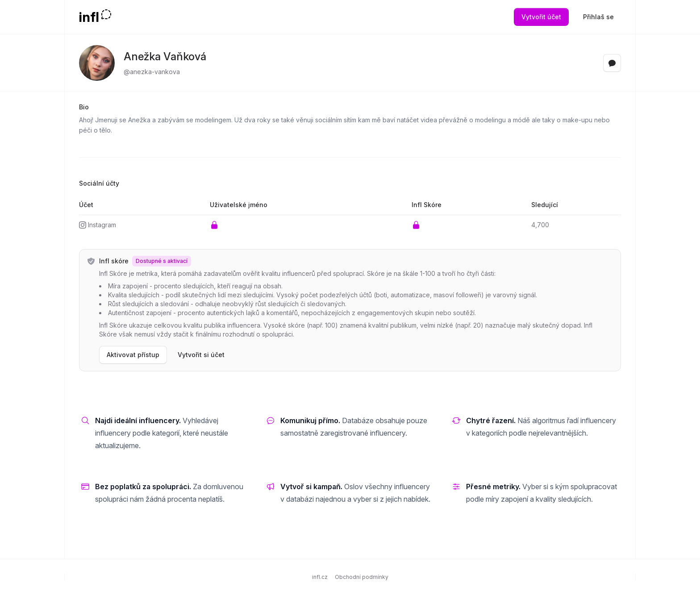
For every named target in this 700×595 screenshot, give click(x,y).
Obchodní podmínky (362, 577)
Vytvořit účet (541, 17)
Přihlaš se (598, 17)
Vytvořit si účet (201, 355)
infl (89, 17)
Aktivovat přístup (133, 355)
